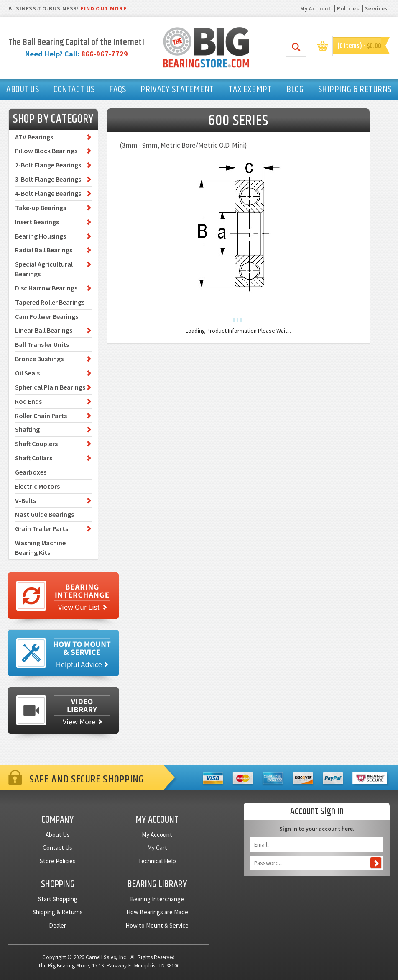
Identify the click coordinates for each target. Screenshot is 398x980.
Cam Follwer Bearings (47, 316)
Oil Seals (27, 373)
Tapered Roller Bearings (50, 302)
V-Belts (26, 500)
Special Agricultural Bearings (44, 269)
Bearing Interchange (157, 899)
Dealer (57, 925)
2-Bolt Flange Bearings (48, 165)
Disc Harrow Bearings (46, 288)
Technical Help (157, 861)
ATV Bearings (34, 137)
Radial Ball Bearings (44, 250)
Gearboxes (31, 472)
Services (376, 9)
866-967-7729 (105, 54)
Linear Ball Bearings (44, 330)
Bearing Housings (41, 236)
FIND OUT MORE (103, 8)
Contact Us (57, 848)
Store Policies (58, 861)
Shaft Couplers (36, 444)
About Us (58, 835)
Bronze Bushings (39, 359)
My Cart (157, 848)
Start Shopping (58, 899)
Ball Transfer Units (42, 344)
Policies (348, 9)
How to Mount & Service (157, 925)
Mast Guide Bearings (45, 514)
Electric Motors (37, 486)
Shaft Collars (34, 458)
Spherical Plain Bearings (50, 387)
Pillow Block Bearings (46, 151)
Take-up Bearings (41, 208)
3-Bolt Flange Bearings (48, 179)
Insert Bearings (37, 222)
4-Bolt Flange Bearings (48, 193)
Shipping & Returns (58, 912)
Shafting (27, 429)
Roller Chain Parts (41, 416)
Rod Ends (28, 401)
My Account (315, 9)
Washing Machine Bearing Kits (40, 548)
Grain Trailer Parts (42, 528)
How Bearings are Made (157, 912)
